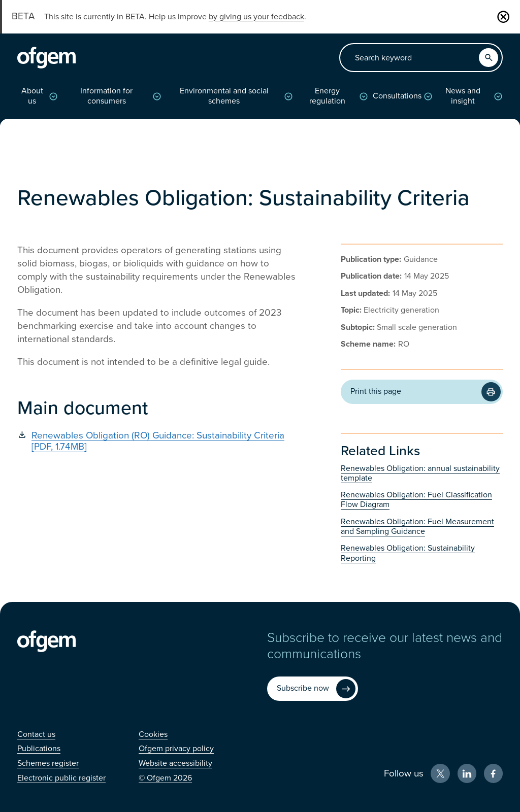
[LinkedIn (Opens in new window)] (467, 773)
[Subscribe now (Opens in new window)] (313, 689)
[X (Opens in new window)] (440, 773)
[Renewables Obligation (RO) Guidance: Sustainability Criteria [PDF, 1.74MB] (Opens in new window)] (159, 441)
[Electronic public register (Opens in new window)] (61, 778)
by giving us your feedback (256, 17)
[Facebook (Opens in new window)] (494, 773)
